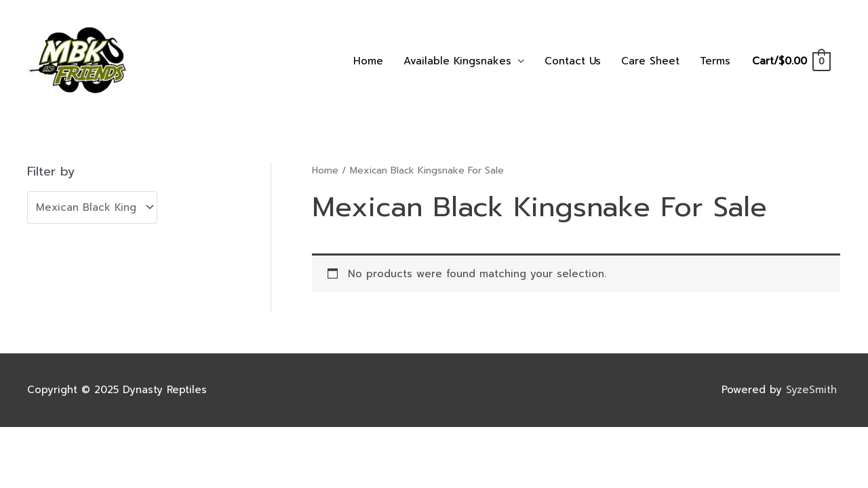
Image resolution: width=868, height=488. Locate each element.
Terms (715, 61)
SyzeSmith (813, 390)
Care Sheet (650, 61)
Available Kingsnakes (457, 61)
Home (368, 61)
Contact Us (573, 61)
